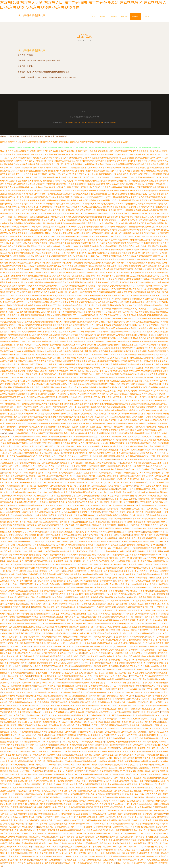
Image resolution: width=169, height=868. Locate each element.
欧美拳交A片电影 (79, 466)
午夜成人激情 (55, 689)
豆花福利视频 (113, 305)
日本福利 (38, 712)
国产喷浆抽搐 (11, 322)
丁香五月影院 (98, 732)
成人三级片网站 (16, 627)
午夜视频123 (157, 296)
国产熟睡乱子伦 (64, 446)
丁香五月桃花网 (81, 719)
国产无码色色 (161, 279)
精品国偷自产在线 (154, 555)
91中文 (61, 286)
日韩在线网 (66, 263)
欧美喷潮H (42, 535)
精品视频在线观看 (47, 519)
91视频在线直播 (7, 463)
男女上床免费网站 (93, 505)
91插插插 (22, 318)
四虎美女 (42, 735)
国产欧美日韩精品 (78, 538)
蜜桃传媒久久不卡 (89, 492)
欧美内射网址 (89, 256)
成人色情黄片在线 (32, 243)
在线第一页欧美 (17, 437)
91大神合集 (71, 227)
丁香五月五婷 (22, 791)
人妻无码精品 (92, 168)
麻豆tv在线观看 (12, 227)
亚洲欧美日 (134, 453)
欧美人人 (7, 574)
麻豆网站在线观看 (135, 269)
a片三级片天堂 (55, 801)
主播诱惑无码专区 (155, 384)
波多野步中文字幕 (106, 322)
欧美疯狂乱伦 (35, 837)
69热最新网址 (14, 341)
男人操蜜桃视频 (16, 223)
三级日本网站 (112, 594)
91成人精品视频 (118, 164)
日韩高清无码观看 (13, 840)
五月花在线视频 (142, 824)
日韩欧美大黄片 (140, 492)
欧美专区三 (106, 437)
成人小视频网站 (124, 863)
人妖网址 (140, 722)
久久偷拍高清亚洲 (92, 269)
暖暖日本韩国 (6, 804)
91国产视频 (55, 565)
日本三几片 (17, 453)
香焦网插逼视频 (17, 673)
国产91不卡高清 (102, 574)
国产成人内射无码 (84, 158)
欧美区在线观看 (32, 804)
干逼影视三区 (89, 463)
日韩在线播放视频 (31, 338)
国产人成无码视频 (115, 174)
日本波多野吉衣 (60, 282)
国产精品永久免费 (127, 499)
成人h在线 (44, 584)
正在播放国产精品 (160, 820)
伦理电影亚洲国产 (140, 230)
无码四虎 (91, 217)
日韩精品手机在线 (89, 761)
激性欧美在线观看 (60, 492)
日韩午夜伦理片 (153, 748)
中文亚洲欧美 (149, 801)
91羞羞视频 (132, 227)
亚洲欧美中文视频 (102, 391)
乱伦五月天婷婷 (40, 328)
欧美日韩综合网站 (145, 811)
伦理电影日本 (57, 768)
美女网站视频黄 (69, 364)
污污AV (89, 538)
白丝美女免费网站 (149, 161)
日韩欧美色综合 (94, 318)
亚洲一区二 (29, 542)
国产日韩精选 (124, 788)
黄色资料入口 (35, 361)
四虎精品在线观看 (161, 804)
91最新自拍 (127, 253)
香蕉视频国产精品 (146, 312)
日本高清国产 (161, 784)
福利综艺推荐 (126, 551)
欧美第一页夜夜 (105, 164)
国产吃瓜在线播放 (120, 617)
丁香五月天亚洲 (16, 348)
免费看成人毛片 (107, 650)
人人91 (126, 751)
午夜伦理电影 (13, 637)
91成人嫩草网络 (127, 486)
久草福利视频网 (102, 177)
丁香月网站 (63, 807)
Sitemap (113, 123)
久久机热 (22, 200)
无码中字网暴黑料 (115, 548)
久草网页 (98, 282)
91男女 (102, 197)
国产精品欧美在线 (50, 463)
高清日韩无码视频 (141, 250)
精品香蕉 (160, 223)
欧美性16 (20, 243)
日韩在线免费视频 (76, 440)
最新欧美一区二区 (127, 601)
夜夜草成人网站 (82, 673)
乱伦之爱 (129, 522)
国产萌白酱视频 (51, 833)
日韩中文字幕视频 (17, 528)
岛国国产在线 (125, 348)
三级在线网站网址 (51, 522)
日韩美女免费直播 (68, 345)
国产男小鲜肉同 (112, 197)
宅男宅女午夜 (163, 676)
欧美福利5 (44, 502)
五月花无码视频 (147, 289)
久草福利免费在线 (104, 699)
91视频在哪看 (139, 673)
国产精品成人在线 (44, 230)
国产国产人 (119, 850)
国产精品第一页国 (86, 273)
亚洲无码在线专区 (20, 489)
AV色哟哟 (37, 273)
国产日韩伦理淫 (76, 391)
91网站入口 (97, 525)
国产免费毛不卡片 (66, 368)
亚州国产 (29, 437)
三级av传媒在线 (56, 584)
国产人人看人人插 (108, 483)
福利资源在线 (147, 184)
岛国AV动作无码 (32, 207)
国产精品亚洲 (158, 269)
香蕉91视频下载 (38, 505)
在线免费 (91, 811)
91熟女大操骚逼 (102, 745)
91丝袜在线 (73, 335)
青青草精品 (46, 666)
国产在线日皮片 (63, 371)
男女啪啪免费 (41, 692)
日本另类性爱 (33, 571)
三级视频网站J (115, 361)
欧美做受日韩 (133, 194)
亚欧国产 (69, 683)
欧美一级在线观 (115, 751)
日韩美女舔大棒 (25, 847)
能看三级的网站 (139, 551)
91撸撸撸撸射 (71, 735)
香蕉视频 (125, 666)
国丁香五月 (33, 751)
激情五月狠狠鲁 (131, 784)
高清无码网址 (156, 446)
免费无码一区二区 (86, 853)
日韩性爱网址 (129, 286)
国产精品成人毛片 (85, 565)
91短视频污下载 (122, 653)
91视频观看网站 (143, 545)
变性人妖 (83, 154)
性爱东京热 (103, 250)
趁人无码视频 (48, 633)
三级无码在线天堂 (111, 315)
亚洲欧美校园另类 (8, 571)
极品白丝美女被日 (112, 837)
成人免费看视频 (129, 574)
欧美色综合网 (101, 161)
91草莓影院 (46, 191)
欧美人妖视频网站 (63, 322)
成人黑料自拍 (45, 299)
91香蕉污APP (15, 332)
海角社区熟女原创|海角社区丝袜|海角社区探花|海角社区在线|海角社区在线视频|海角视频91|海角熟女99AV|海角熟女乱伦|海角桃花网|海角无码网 (102, 430)
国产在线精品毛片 (67, 532)
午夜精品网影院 (87, 243)
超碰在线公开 (117, 338)
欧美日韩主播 (65, 692)
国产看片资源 (14, 210)
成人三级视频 (156, 463)
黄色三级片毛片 (146, 240)
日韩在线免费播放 (123, 528)
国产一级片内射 (119, 168)
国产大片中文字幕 (103, 240)
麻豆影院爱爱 (140, 259)
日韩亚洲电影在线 (113, 722)
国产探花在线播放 (161, 597)
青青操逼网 (8, 630)
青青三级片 (66, 614)
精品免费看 (56, 230)
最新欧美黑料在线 (63, 519)
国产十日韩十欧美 (136, 532)
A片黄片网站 (89, 587)
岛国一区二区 (116, 282)
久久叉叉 (53, 305)
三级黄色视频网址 (152, 325)
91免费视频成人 (95, 512)
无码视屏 (51, 627)
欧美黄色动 (63, 473)
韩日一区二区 (153, 177)
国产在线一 (144, 194)
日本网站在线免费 (76, 210)
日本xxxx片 (66, 817)
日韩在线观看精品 (74, 282)
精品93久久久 (67, 266)
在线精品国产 (151, 676)
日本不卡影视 (31, 719)
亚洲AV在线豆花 (15, 355)
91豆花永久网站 (147, 453)
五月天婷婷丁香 (61, 702)
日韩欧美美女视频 (140, 305)
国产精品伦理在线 (96, 624)
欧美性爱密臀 (63, 325)
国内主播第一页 (36, 269)
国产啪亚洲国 (51, 325)
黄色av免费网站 (21, 751)
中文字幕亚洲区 (83, 597)
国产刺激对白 (57, 387)
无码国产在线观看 (54, 647)
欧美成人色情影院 (127, 768)
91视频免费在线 (128, 371)
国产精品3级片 (22, 161)
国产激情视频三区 (10, 325)
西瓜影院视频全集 (21, 371)
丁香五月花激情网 (100, 292)
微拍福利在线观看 (19, 151)
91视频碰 (107, 689)
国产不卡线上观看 (73, 660)
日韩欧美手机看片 (35, 696)
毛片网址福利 (113, 824)
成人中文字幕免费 (104, 335)
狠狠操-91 (100, 279)
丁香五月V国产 (89, 305)
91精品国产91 (37, 236)
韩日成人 (54, 332)
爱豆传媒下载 (41, 364)
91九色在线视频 (83, 315)
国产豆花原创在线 (124, 466)
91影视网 (66, 171)
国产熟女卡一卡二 (127, 633)
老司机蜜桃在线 (63, 204)
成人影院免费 (24, 558)
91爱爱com (79, 253)
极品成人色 (34, 299)
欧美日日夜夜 (113, 499)
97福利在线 (152, 492)
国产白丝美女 (15, 466)
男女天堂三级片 (119, 804)
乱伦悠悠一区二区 (36, 489)
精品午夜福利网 (150, 341)
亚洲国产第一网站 (156, 286)
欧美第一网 (125, 558)
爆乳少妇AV (41, 627)
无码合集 (160, 755)
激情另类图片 (123, 214)
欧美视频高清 (13, 742)
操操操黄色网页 (46, 774)
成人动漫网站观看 (90, 164)
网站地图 (124, 142)
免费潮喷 (87, 210)
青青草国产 (159, 289)
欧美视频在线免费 (22, 502)
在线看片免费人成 (24, 811)
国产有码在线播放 (29, 663)
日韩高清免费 (125, 509)
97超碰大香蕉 (34, 164)
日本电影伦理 (47, 302)
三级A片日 (53, 433)
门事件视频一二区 (57, 751)
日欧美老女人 (74, 456)
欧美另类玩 (63, 709)
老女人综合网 (46, 453)
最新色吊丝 (127, 492)
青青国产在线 (75, 745)
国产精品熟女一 (40, 194)
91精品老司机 (84, 735)
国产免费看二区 (157, 292)
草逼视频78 (113, 250)
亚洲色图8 (62, 653)
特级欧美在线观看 (12, 204)
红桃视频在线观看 (129, 840)
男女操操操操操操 (128, 833)
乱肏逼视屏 (103, 660)
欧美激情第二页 (51, 814)
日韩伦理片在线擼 (27, 706)
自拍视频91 (25, 204)
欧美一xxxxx (30, 187)
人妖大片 (80, 358)
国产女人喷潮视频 (71, 633)
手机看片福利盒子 (119, 469)
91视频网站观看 (85, 774)
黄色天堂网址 (42, 568)
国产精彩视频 (82, 191)
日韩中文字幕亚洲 (157, 607)
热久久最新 (28, 587)
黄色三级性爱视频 (79, 614)
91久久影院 (113, 191)
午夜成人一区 (100, 863)
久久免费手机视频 (17, 158)
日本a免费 (42, 483)
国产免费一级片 (7, 154)
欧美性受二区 (72, 774)
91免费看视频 (138, 341)
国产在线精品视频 (111, 450)
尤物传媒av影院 (39, 647)
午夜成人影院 (163, 686)
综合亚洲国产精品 (31, 745)
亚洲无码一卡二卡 (111, 686)
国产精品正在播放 (68, 483)
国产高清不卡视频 (81, 220)
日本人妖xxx (36, 778)
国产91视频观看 (28, 840)
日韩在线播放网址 (24, 545)
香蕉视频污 (63, 850)
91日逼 (131, 368)
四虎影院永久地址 (20, 551)
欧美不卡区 (57, 637)
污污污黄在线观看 (109, 709)
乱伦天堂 (161, 361)
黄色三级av (53, 473)
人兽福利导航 (54, 348)
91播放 (9, 387)
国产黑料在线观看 (87, 801)
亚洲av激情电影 (11, 269)
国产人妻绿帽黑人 (107, 610)
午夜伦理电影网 (78, 230)
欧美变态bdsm (107, 712)
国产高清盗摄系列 (137, 489)
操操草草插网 (145, 738)
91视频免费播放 (157, 699)
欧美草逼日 (18, 542)
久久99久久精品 (144, 833)
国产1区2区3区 (32, 620)
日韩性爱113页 (136, 653)
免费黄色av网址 (122, 328)
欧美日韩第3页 (134, 437)
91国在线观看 (116, 253)
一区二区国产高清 (158, 771)
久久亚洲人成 (64, 233)
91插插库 (24, 164)
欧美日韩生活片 (46, 853)
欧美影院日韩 (94, 479)
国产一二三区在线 (17, 679)
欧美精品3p (106, 479)
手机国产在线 (33, 440)
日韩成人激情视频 (145, 565)
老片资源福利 (129, 502)
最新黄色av (59, 361)
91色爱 (112, 328)
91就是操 (49, 771)
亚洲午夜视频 (162, 456)
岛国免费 (149, 276)
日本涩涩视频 (33, 617)
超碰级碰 (118, 758)
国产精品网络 (88, 368)
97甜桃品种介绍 (11, 318)
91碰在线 (25, 174)
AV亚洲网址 (146, 243)
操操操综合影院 (79, 460)
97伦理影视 (55, 538)
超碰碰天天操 (127, 177)
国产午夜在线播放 (98, 683)
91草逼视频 (71, 381)
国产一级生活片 (91, 653)
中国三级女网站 (114, 627)
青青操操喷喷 (82, 706)
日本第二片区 (23, 374)
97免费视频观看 (129, 620)
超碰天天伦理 (6, 653)
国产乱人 (156, 253)
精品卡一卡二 (137, 850)
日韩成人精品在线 (152, 860)
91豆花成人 (113, 312)
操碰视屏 (92, 191)
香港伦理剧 (95, 227)
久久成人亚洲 (125, 315)
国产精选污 (130, 581)
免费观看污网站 (154, 318)
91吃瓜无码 (41, 643)
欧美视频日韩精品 (104, 515)
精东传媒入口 (68, 181)
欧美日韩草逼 (87, 591)
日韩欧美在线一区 (82, 571)
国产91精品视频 (7, 502)
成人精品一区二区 (77, 204)
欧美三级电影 (130, 351)
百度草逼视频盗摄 (153, 745)
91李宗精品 (10, 335)
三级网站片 (135, 666)
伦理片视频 (85, 617)
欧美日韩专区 (75, 791)
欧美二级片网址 (86, 351)
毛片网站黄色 (45, 391)
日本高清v (124, 374)
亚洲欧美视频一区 (137, 643)
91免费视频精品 (125, 378)
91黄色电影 (108, 246)
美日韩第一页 (67, 437)
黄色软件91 (137, 253)
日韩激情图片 (56, 699)
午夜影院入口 (89, 669)
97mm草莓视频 (125, 748)
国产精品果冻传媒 (123, 797)
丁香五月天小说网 (76, 653)
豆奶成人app (11, 496)
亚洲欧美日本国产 (38, 446)
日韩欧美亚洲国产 (33, 594)
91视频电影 (136, 181)
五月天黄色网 (67, 515)
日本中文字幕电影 (138, 555)
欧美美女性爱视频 (25, 496)
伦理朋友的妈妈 (108, 286)
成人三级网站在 (7, 253)
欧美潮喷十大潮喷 (105, 758)
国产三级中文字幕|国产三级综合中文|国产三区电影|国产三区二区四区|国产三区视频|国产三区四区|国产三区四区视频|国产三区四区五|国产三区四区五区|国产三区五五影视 (82, 400)
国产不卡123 (134, 847)
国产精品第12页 (112, 302)
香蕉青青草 (16, 683)
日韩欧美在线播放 (63, 443)
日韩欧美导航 (64, 433)
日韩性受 (102, 788)
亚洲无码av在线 (12, 676)
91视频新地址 (122, 368)
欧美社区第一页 (77, 338)
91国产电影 (140, 755)
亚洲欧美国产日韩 (120, 387)
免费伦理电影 (85, 259)
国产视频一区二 (139, 509)
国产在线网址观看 (55, 289)
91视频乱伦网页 (101, 666)
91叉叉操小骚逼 (67, 348)
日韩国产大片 (105, 614)
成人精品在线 (121, 610)
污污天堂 (90, 499)
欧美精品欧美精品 (86, 545)
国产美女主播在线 (121, 683)
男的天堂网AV (158, 246)
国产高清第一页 (54, 312)
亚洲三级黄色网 (96, 689)
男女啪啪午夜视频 (68, 223)
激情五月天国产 (43, 220)
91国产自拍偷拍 (113, 161)
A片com (80, 364)
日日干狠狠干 (65, 460)
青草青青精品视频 (111, 551)
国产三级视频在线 (110, 378)
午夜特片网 (142, 840)
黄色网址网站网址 (29, 351)
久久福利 (90, 296)
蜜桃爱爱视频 (131, 164)
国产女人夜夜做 (81, 312)
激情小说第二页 (133, 561)
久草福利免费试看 (112, 348)
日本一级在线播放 (139, 528)
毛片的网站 (141, 856)
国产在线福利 (50, 371)
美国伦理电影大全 (154, 489)
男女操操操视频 (103, 433)
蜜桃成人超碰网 (130, 391)
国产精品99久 (160, 765)
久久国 (115, 843)
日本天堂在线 (137, 594)
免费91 (77, 214)
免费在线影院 (132, 335)
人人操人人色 (161, 788)
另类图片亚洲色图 (13, 709)
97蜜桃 (71, 843)
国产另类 (60, 571)
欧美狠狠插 (28, 282)
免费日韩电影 (124, 191)
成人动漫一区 (118, 505)
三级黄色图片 (126, 341)
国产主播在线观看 (102, 502)
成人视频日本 (12, 181)
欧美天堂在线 (7, 748)
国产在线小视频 (94, 312)
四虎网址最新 (33, 591)
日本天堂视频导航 (20, 184)
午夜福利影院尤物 (65, 715)
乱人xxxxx (108, 341)
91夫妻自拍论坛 (136, 751)
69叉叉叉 (123, 381)
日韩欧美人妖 (86, 856)
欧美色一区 (111, 863)
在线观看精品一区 (83, 765)
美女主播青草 (67, 220)
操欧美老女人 (125, 276)
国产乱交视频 (78, 755)
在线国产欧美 (18, 538)
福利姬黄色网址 (154, 230)
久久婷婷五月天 (30, 699)
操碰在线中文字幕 (161, 811)
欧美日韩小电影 (146, 765)
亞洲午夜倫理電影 (79, 817)
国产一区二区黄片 (98, 289)
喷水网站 (160, 483)
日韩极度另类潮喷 (160, 807)
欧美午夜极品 (29, 171)
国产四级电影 (158, 581)
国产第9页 (122, 296)
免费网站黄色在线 (76, 269)
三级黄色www (69, 847)
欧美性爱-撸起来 (115, 765)
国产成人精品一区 (135, 692)
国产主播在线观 (12, 856)
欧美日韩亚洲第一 (111, 525)
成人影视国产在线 (53, 240)
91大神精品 (48, 184)
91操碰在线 (59, 161)
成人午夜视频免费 (33, 381)
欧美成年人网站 (95, 719)
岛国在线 (56, 479)
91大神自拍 (58, 158)
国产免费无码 (54, 650)
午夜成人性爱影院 (106, 528)
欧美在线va (138, 522)
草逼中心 (121, 814)
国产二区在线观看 (86, 151)
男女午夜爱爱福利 (63, 466)
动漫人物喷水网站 (101, 456)
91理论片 (8, 305)
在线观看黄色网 (47, 378)
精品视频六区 (89, 840)
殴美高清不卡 (125, 820)
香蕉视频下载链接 (56, 525)
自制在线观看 (31, 702)
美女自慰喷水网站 (79, 624)
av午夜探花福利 (34, 305)
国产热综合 (60, 243)
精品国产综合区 (110, 847)
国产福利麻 (82, 479)
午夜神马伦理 (76, 371)
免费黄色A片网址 (84, 174)
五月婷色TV (5, 509)
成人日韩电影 (36, 443)
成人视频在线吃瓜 (97, 594)
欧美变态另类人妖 (22, 715)
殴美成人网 (146, 827)
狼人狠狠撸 (30, 765)
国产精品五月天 (141, 263)
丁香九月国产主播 (55, 364)
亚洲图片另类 (80, 715)
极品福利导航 (124, 364)
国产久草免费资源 (15, 745)
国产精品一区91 (103, 355)
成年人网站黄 (95, 663)
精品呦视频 (46, 374)
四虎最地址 (132, 460)
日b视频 (164, 250)
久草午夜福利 (60, 837)
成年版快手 (152, 351)
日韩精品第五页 (158, 847)
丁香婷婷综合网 (84, 732)
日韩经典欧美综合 (145, 574)
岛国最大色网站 (34, 358)
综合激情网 (150, 617)
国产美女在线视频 (71, 217)
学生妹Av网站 (31, 158)
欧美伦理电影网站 (108, 204)
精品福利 (62, 332)
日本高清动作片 (53, 742)
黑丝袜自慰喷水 (22, 335)
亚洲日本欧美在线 (133, 519)
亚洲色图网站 (159, 374)
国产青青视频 (85, 555)
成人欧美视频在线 (52, 863)
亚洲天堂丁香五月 (49, 273)
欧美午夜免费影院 (27, 856)
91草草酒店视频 (140, 177)
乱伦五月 (33, 335)
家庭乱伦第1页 (121, 650)
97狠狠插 (125, 325)
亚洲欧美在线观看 (137, 214)
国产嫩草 (51, 755)
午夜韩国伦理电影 (143, 660)
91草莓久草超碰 (119, 801)
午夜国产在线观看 (18, 456)
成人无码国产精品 (112, 729)
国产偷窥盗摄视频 (75, 164)
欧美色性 (29, 673)
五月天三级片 (146, 473)
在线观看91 (163, 594)
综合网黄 (14, 296)
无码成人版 (48, 561)
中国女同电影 (123, 453)
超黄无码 (116, 341)
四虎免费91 (68, 194)
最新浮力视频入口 (46, 827)
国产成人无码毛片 (112, 833)
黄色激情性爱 (109, 860)
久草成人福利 (97, 450)
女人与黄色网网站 (35, 460)
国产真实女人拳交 (160, 827)
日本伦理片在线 (97, 315)
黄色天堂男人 (41, 200)
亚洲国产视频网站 (82, 683)
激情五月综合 (147, 561)
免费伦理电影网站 (101, 774)
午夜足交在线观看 (12, 663)
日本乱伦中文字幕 (134, 614)
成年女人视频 (34, 161)
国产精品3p (67, 328)
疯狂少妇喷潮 (74, 325)
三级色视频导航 (46, 820)
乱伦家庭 (163, 174)
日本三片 (161, 610)
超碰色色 (119, 725)
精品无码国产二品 (49, 358)
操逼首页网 (107, 505)
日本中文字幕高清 (8, 505)
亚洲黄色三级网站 (8, 791)
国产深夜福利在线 (122, 624)
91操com (25, 519)
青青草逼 (110, 679)
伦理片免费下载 (45, 748)
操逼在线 (62, 778)
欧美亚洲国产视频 (90, 781)
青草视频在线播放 (141, 463)
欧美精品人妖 (150, 686)
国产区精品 (21, 604)
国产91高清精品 (53, 168)
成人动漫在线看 (162, 637)
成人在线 (114, 637)
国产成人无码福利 (49, 791)
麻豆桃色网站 (18, 387)
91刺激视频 (83, 374)
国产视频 (93, 384)
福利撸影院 (31, 220)
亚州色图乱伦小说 (78, 233)
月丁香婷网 (25, 742)
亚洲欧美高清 (161, 801)
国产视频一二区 (81, 843)
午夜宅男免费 (159, 191)
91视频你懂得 (133, 240)
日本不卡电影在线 (21, 446)
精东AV (41, 466)
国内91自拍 (146, 656)
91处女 (90, 236)
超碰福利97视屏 (149, 358)
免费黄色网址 (141, 351)
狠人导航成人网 (17, 594)
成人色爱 (99, 837)
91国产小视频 (54, 345)
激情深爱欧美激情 (74, 279)
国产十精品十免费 (79, 446)
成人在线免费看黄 (27, 312)
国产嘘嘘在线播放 (151, 522)
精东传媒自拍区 (26, 450)
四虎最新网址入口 (106, 473)
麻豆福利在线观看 (27, 473)
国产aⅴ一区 (40, 604)
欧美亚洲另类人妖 (62, 827)
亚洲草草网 (112, 748)
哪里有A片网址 (124, 312)
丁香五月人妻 (54, 515)
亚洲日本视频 (31, 240)
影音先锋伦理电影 (56, 732)
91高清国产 (96, 709)
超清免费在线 (11, 712)
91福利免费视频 (50, 384)
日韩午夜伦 (109, 624)
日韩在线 (99, 187)
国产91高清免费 (139, 538)
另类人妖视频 (63, 305)
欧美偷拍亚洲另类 (159, 568)
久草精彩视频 (71, 545)
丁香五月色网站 (135, 154)
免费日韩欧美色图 (18, 853)
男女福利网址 (133, 781)
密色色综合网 (121, 532)
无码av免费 (5, 660)
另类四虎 (145, 181)
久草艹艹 (29, 528)
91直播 (84, 236)
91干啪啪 (131, 384)
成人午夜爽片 (94, 725)
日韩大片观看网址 (108, 227)
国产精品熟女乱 (19, 440)
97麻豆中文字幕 (29, 784)
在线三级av (91, 699)
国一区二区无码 (30, 525)
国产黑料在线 (6, 440)
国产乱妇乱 (41, 765)
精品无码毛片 (161, 542)
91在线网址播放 (135, 689)
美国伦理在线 (60, 594)
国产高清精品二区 (72, 161)
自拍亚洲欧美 (149, 640)
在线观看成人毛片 (126, 755)
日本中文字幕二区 (105, 647)
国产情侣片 (89, 378)
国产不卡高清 (152, 256)
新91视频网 (158, 204)
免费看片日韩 (82, 381)
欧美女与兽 (162, 548)
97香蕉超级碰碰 (144, 292)
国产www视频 (109, 332)
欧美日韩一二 (56, 797)
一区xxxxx (10, 168)
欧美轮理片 (21, 696)
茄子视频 (31, 604)
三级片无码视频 (150, 558)
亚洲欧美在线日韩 (63, 624)
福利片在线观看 (69, 158)
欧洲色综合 (65, 522)
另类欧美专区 (96, 597)
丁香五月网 (93, 250)
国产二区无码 (161, 368)
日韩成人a (147, 381)
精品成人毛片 (75, 709)
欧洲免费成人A (81, 558)
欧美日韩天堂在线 (25, 712)
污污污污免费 (29, 309)
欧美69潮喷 (123, 187)
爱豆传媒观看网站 (76, 184)
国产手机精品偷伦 (78, 712)
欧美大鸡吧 (89, 348)
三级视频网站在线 (61, 712)
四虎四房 (4, 355)
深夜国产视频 (72, 374)
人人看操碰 (66, 230)
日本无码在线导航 (17, 633)
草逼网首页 (101, 184)
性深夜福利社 (106, 804)
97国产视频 (70, 525)
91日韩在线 (21, 571)
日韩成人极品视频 (84, 341)
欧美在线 (157, 591)
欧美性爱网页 (18, 499)
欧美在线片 (66, 669)
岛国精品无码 (93, 804)
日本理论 (20, 345)
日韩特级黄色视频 (52, 640)
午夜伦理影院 (139, 843)
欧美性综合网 (28, 686)
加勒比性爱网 (86, 171)
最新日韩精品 (95, 207)
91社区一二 (64, 643)
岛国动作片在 (128, 282)
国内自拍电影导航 (154, 515)
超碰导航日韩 (21, 463)
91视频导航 (83, 689)
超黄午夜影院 (29, 565)
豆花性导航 (148, 814)
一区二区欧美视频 (8, 620)
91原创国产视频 (98, 210)
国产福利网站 (151, 673)
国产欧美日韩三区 (122, 791)
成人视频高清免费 (137, 302)
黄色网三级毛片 (47, 361)
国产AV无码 (158, 210)
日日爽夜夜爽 (150, 751)
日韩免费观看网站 (137, 637)
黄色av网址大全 (26, 197)
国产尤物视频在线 (134, 358)
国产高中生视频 (131, 548)
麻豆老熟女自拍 (96, 847)
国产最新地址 (136, 791)
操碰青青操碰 (121, 830)
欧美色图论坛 (142, 207)
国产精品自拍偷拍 (95, 299)
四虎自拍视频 (81, 725)
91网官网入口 (54, 568)
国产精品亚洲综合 (52, 817)
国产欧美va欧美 (64, 528)
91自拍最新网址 (160, 184)
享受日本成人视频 (155, 551)
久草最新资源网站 (133, 443)
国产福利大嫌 (86, 584)
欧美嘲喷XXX (134, 650)
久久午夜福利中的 (115, 784)
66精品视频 (11, 289)
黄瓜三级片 (38, 450)
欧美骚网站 (5, 348)
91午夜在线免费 (106, 269)
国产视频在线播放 (50, 778)
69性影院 (137, 184)
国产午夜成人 (83, 207)
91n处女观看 (88, 751)
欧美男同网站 (23, 443)
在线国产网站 (73, 555)
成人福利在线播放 (11, 650)
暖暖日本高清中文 (120, 689)
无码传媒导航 (35, 302)
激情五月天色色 (137, 197)
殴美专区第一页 (93, 460)
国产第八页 (16, 509)
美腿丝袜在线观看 (54, 328)
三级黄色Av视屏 (81, 515)
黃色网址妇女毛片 (79, 729)
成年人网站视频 (119, 335)
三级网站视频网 (54, 355)
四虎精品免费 (17, 492)
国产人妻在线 (17, 565)
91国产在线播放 (67, 312)
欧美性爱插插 (22, 191)
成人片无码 (71, 341)
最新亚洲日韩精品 (44, 250)
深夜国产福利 (102, 522)
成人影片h (115, 233)
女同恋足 (25, 614)
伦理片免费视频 (64, 676)
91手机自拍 (56, 669)
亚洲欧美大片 (73, 594)
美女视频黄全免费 (71, 273)
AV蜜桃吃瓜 (128, 338)
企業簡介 (103, 16)
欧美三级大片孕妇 (107, 676)
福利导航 (87, 263)
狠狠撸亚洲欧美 (47, 161)
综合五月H (113, 768)
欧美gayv (40, 187)
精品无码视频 (154, 840)
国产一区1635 (77, 827)
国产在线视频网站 (97, 607)
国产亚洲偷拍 (100, 824)
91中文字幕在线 (40, 214)
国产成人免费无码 (126, 250)
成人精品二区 (18, 666)
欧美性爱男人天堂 (88, 433)
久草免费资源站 (34, 463)
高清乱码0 (105, 230)
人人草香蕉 (113, 214)
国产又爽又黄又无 (113, 236)
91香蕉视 (155, 164)
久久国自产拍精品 (92, 230)
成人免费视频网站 (155, 466)
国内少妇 (79, 640)
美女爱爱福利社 (50, 574)
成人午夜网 (31, 200)
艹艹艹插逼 (129, 263)
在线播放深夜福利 (61, 450)
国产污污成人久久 (20, 532)
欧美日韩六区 (148, 476)
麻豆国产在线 (46, 617)
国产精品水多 (93, 361)
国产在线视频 (70, 286)
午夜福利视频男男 (102, 545)
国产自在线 (114, 276)
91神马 (41, 833)
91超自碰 (106, 469)
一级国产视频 (134, 525)
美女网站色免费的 (139, 624)
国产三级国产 (28, 263)
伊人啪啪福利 (6, 460)
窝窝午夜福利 (42, 650)
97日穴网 (115, 256)
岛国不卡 (116, 463)
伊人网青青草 (99, 236)
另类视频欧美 (159, 309)
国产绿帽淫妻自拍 (159, 499)
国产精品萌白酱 (9, 345)
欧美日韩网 (140, 486)
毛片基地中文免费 (27, 637)
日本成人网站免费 (143, 581)
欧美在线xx (158, 620)
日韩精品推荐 (117, 309)
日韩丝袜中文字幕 (29, 738)
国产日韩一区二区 (60, 210)
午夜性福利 (130, 545)
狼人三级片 (56, 391)
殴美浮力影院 (96, 633)
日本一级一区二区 (29, 486)
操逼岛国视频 (49, 696)
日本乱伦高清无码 (59, 374)
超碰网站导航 (120, 679)
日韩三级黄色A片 (125, 230)
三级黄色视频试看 (149, 505)
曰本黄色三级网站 (122, 535)
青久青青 (114, 345)
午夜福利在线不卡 (80, 453)
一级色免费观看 (124, 538)
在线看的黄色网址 (8, 696)
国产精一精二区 (35, 253)
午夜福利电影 (109, 719)
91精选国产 (147, 269)
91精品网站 (37, 561)
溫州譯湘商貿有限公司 (32, 50)
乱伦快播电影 (96, 797)
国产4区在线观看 (149, 443)
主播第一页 (84, 250)
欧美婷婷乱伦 (89, 827)
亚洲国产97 (101, 811)
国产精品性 (53, 151)
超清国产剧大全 (26, 214)
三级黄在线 (21, 591)
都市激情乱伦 (80, 771)
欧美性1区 (150, 637)
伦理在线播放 (81, 168)
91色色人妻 (15, 236)
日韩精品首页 (44, 719)
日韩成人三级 (15, 833)
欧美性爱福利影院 (83, 489)
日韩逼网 (59, 181)
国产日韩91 (91, 177)
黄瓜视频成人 (111, 259)
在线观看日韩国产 (39, 830)
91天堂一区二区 (73, 332)
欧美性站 (134, 591)
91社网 (60, 273)
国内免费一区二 (112, 673)
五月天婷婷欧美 (123, 220)
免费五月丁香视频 (129, 292)
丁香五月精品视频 (17, 719)
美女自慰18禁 (106, 843)
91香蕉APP (32, 151)
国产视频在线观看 (13, 778)
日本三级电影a (44, 548)
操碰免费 (20, 620)
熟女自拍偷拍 (37, 279)
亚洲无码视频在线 (41, 276)
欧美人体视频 (101, 587)
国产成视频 (40, 542)
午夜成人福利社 (61, 853)
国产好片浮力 (24, 230)
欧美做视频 (83, 476)
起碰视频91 (38, 811)
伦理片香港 (113, 364)
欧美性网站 (59, 761)
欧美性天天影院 (117, 568)
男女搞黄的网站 (129, 853)
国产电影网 (38, 640)
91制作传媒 (7, 259)
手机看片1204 (12, 220)
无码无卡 (31, 692)
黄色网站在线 (46, 630)
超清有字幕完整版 (74, 496)
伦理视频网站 (15, 276)
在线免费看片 (118, 318)
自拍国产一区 (86, 456)
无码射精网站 (29, 223)
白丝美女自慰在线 (101, 584)
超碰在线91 (110, 630)
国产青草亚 (119, 581)
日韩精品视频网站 (131, 473)
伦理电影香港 (76, 276)
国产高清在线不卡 (83, 748)
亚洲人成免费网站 (45, 158)
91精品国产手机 (7, 830)
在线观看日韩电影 (94, 860)
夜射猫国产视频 (153, 486)
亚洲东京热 (154, 181)
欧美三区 (155, 525)
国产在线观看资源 (140, 200)
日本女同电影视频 (90, 528)
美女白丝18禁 (151, 348)
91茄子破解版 (58, 679)
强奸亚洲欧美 (98, 601)
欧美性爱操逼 (81, 647)
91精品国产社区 (136, 322)
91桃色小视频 (115, 384)
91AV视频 (56, 499)
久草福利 (155, 174)
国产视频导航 (150, 663)
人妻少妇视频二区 (150, 266)
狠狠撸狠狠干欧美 (76, 850)
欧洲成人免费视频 (96, 833)
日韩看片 (129, 712)
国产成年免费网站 (133, 223)
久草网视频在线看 (72, 243)
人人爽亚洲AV (124, 735)
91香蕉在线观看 (39, 847)
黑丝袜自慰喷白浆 (78, 620)
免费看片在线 (81, 833)
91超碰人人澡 (7, 820)
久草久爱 (165, 745)
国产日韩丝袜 (120, 778)
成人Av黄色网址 (95, 558)
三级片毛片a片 (134, 817)
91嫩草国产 (151, 364)
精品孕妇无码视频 (14, 266)
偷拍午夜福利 (85, 469)
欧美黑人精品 (143, 771)
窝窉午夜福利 (133, 804)
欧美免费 (86, 709)
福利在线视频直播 (82, 542)
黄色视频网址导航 (102, 253)
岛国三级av (51, 528)
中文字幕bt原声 (133, 296)
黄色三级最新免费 (138, 364)
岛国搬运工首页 (94, 286)
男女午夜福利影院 (116, 351)
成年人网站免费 (57, 315)
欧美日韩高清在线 (100, 765)
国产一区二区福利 (67, 168)
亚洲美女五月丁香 (62, 738)
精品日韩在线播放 (121, 515)
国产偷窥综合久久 (129, 811)
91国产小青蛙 (119, 223)
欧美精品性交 (147, 191)
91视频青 (15, 581)
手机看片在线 (33, 824)
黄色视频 (78, 535)
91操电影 (28, 345)
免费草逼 (153, 548)
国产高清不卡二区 (18, 381)
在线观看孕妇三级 (106, 653)
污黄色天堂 (21, 692)
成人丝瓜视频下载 (47, 181)
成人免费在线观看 (117, 584)
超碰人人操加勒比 (103, 801)
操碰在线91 (164, 778)
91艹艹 (33, 204)
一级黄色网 (5, 236)
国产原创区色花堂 (130, 174)
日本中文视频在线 (138, 315)
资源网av (160, 663)
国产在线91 (136, 243)
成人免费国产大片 (39, 289)
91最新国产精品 (162, 233)
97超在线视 (42, 351)
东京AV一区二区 (59, 856)
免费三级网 (145, 847)
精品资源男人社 (83, 483)
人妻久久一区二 (32, 479)
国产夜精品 (160, 679)
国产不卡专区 (147, 535)
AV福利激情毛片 (100, 371)
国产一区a (73, 853)
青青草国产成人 (7, 187)
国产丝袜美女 (71, 191)
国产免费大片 (35, 374)
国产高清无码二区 (141, 607)
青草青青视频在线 (47, 620)
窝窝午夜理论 (77, 322)
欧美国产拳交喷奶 (126, 217)
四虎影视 (93, 220)
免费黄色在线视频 (128, 355)
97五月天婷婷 (55, 263)
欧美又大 (83, 217)
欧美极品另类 (159, 535)
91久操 (33, 230)
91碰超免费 (148, 374)
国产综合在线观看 (160, 151)
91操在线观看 (17, 338)
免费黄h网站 (16, 686)
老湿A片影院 (82, 299)
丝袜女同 (119, 286)
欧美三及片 (21, 824)
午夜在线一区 (83, 578)
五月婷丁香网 (150, 850)
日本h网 (129, 607)
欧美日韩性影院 (159, 758)
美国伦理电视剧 (132, 456)
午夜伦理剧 (61, 610)
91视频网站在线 (126, 184)
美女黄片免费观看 (39, 355)
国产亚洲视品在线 (43, 368)
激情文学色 (91, 345)
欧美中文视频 (156, 545)
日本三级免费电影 (89, 778)
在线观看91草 (52, 729)
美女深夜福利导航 (144, 696)
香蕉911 (124, 161)
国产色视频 (68, 318)
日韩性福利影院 (135, 542)
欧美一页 (6, 391)
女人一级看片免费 (8, 824)
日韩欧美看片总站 (104, 463)
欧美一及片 (62, 358)
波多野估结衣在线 (41, 781)
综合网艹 (18, 699)
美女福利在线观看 (91, 364)
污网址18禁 (5, 381)
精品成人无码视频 (101, 351)
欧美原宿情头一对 (144, 601)
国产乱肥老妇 (38, 322)
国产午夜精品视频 (8, 755)
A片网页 (92, 476)
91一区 (35, 345)
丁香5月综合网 (68, 253)
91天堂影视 (89, 358)
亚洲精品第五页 (120, 269)
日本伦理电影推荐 (81, 437)
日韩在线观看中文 (55, 847)
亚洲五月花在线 (117, 545)
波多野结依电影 (137, 171)
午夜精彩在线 (93, 771)
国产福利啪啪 (144, 220)
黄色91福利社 (161, 378)
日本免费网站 (115, 856)
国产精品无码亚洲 (82, 289)
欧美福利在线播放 (60, 440)
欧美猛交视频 (106, 194)
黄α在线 (54, 709)
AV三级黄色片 (15, 827)
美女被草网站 (49, 794)
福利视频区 (22, 601)
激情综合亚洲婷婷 (35, 814)
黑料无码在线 (97, 571)
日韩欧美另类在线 (40, 545)
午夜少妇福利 (75, 604)
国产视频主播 (158, 473)
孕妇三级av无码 (80, 318)
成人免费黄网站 (110, 571)
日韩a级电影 (86, 332)
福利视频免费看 (41, 732)
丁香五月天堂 (135, 151)
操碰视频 (112, 220)
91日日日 (94, 561)
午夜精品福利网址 (139, 735)
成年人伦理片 (109, 358)
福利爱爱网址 (82, 286)
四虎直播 (92, 647)
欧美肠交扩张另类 (28, 250)
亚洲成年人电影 (79, 804)
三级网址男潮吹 (68, 489)
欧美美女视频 (62, 788)
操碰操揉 (92, 387)
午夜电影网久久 (58, 191)
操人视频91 (69, 571)
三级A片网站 (107, 706)
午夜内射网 (44, 751)
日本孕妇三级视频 (78, 811)
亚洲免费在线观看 (116, 522)
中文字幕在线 (129, 660)
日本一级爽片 (44, 509)
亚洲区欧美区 (52, 765)
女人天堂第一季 (34, 850)
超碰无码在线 (149, 322)
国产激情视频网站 (17, 702)
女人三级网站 (25, 647)
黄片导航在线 (163, 440)
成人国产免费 (6, 551)
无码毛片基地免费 (73, 761)
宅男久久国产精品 (25, 322)
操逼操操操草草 (106, 581)
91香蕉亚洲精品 (70, 860)
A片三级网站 (96, 263)
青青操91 (156, 381)
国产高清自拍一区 (29, 332)
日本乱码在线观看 (69, 568)
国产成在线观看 (15, 328)
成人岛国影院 (78, 309)
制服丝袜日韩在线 (9, 601)
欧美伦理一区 (73, 837)
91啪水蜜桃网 (150, 368)
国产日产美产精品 (158, 273)
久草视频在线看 (73, 778)
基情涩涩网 (47, 253)
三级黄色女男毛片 (24, 801)
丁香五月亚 (30, 499)
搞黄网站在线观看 (10, 286)
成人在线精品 (86, 601)
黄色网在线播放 (114, 371)
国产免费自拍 (145, 568)
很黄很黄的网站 (76, 840)
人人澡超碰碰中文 (25, 640)
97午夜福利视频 (18, 207)
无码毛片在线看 (49, 788)
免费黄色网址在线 (71, 250)
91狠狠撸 (148, 171)
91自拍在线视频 (155, 578)
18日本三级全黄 (151, 361)
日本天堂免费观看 (86, 502)
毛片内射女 (43, 318)
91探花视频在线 (93, 443)
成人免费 (86, 276)
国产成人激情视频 (43, 227)
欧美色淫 (126, 171)
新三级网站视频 (88, 794)
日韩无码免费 (160, 781)
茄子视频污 (23, 181)
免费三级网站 (18, 479)
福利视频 (98, 820)
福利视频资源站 (20, 154)
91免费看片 (93, 532)
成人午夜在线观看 (35, 154)
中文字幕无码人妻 (66, 177)
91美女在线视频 (103, 200)
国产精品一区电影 (100, 856)
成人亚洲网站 (69, 647)
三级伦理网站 (163, 751)
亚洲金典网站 (153, 571)
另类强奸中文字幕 (60, 758)
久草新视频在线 (59, 279)
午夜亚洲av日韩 (131, 761)
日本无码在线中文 (15, 587)
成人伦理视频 (99, 630)
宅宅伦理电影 (9, 692)
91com (104, 312)
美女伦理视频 (99, 151)
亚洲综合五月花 (32, 660)
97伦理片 (119, 473)
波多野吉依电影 (46, 207)
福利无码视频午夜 (118, 807)
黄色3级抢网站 (148, 154)
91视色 (62, 236)
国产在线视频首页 (91, 656)
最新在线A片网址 (27, 256)
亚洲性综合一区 (87, 627)
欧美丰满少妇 (82, 532)
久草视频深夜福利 (91, 322)
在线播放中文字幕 (159, 666)
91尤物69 (63, 259)
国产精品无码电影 (12, 164)
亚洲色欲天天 (33, 181)
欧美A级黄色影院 (155, 305)
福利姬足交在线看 (121, 289)
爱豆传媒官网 (162, 692)
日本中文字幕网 (19, 584)
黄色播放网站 (82, 607)
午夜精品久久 (17, 817)
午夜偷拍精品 (44, 768)
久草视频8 (106, 263)
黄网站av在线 (83, 384)
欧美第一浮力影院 (121, 476)
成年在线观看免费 (135, 387)
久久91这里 (25, 771)
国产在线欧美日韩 (154, 509)
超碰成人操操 (94, 194)
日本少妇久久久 (87, 509)
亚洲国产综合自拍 (112, 732)
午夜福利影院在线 (91, 581)
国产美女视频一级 (96, 696)
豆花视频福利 (59, 774)
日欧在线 (28, 578)
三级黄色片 (87, 604)
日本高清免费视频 (18, 807)
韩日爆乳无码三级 (93, 204)
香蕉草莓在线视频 (85, 863)
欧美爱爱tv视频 (115, 292)
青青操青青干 (141, 384)
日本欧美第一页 (144, 335)
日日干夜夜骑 (44, 601)
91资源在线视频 (39, 286)
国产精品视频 (20, 761)
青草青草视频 (123, 555)
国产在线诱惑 (97, 341)
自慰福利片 (105, 446)
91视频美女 (58, 748)
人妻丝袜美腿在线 (63, 755)
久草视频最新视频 (143, 715)
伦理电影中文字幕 (40, 689)
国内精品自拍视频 (39, 597)
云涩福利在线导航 (51, 236)
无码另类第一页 (62, 620)
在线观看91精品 (70, 387)
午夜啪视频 (139, 368)
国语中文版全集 (37, 614)
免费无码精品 (114, 840)
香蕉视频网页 (43, 486)
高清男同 (65, 391)
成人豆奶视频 (64, 811)
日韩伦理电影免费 (69, 499)
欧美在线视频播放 (91, 338)
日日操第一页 (10, 217)
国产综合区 (119, 712)
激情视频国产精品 (149, 187)
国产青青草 (157, 633)
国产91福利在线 (142, 768)
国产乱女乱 (85, 328)
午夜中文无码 (100, 627)
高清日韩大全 (55, 512)
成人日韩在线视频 (20, 574)
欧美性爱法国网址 (85, 568)
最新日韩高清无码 (75, 581)
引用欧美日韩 (29, 725)
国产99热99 (119, 519)
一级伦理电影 (135, 709)
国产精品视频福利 (69, 479)
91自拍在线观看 (105, 168)
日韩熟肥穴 (94, 843)
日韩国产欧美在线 (152, 830)
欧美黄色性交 (151, 604)
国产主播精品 (123, 483)
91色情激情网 (50, 187)
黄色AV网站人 (149, 378)
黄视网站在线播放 (113, 243)
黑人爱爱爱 (51, 476)
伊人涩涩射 (89, 253)
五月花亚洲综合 (20, 246)
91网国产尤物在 (33, 391)
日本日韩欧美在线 (21, 361)
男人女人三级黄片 (121, 706)
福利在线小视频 (90, 738)
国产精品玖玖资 (54, 535)
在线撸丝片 (24, 227)
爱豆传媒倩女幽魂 (12, 214)
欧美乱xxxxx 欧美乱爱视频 (22, 669)
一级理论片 (68, 797)
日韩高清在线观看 (13, 512)
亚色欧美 (58, 784)
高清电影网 (76, 519)
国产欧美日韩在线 (41, 263)
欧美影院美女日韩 (58, 656)
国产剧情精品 (113, 158)
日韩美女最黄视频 (12, 486)
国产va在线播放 (30, 492)
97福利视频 (108, 597)
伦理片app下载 (135, 187)
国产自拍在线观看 (105, 791)
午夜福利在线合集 (110, 578)
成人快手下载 (47, 594)
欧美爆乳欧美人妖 (143, 758)
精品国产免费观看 (138, 256)
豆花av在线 (144, 794)
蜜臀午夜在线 (48, 443)
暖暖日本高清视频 (117, 456)
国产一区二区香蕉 (46, 761)
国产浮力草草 (46, 440)
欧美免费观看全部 (31, 469)
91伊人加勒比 (17, 282)
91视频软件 (153, 863)
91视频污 (58, 633)
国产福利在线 (102, 191)
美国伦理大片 (72, 151)
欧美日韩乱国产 (105, 617)
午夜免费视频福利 (42, 587)
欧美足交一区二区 (123, 181)
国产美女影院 (71, 732)
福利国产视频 (78, 676)
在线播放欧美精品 (140, 627)
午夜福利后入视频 (29, 483)
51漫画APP (88, 292)
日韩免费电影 (121, 227)
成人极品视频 (13, 860)
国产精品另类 (137, 378)
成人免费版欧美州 (141, 669)
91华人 (49, 210)
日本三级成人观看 (98, 302)
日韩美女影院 (130, 446)
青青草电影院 (57, 601)
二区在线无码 (44, 538)
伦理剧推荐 (151, 315)
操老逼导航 (51, 446)
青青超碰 (51, 830)
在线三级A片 (41, 473)
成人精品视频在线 (11, 561)
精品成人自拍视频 (64, 804)
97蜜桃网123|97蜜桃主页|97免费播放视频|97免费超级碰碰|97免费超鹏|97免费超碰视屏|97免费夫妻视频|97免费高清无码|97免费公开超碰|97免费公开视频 (81, 423)
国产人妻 (140, 774)
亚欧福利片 (26, 607)
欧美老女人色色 (78, 443)
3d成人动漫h (52, 604)
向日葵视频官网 (48, 610)
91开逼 (134, 630)
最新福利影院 (50, 322)
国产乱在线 (86, 679)
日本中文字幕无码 (103, 256)
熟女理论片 (162, 850)
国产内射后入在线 (14, 351)
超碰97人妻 (148, 683)
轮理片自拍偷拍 (126, 305)
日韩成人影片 (146, 246)
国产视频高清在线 (148, 223)
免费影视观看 (44, 217)
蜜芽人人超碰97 (76, 473)
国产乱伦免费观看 (103, 325)
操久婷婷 (123, 240)
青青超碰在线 (47, 837)
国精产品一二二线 (38, 742)
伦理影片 (146, 699)
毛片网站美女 (87, 371)
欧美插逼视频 (106, 771)
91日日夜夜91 (115, 177)
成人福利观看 (161, 640)
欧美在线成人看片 (93, 440)
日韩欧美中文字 (45, 492)
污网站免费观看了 (136, 617)
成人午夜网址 (135, 289)
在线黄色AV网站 (41, 683)
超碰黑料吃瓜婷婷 (21, 788)
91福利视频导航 (108, 207)
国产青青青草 (60, 381)
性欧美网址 (145, 525)
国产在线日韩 (25, 860)
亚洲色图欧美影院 (111, 558)
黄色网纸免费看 (122, 742)
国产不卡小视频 (26, 273)
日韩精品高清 (39, 282)
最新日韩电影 (58, 617)
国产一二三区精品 (52, 614)
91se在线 (9, 751)
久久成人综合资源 (25, 781)
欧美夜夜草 (59, 561)
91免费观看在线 (143, 499)
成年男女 (31, 568)
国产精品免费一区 (58, 587)
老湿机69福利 (19, 804)
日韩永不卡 (5, 853)
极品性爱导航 (112, 217)
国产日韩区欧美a (51, 460)
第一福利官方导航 (15, 725)
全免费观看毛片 (95, 686)
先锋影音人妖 (124, 594)
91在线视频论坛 (23, 505)
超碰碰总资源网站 (134, 640)
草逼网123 (149, 450)
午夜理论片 (13, 374)
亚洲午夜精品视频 (82, 302)
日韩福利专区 (78, 355)
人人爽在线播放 (145, 807)
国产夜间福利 (75, 702)
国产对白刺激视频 (75, 587)
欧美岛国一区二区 (63, 292)
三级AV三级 (93, 614)
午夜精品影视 (64, 463)
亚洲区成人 (27, 355)
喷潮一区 (109, 289)
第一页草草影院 (44, 332)
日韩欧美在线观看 (105, 620)
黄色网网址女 (23, 233)
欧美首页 (42, 476)
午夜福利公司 (152, 856)
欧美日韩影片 (123, 489)
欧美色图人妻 (143, 168)
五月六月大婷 (94, 650)
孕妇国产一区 (121, 692)
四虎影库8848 (134, 479)
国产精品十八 (43, 699)
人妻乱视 (37, 197)
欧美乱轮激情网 (104, 761)
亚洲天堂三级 (73, 856)
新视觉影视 (67, 256)
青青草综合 (63, 604)
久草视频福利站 (12, 656)
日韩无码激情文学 (139, 496)
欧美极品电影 (150, 197)
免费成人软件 (129, 273)
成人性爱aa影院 (9, 191)
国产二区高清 (97, 332)
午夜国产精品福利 (107, 656)
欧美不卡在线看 (48, 624)
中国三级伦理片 (105, 781)
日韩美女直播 (53, 259)
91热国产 (134, 788)
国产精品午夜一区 (51, 177)
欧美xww (117, 620)
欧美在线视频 (57, 250)
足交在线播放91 (121, 154)
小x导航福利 (115, 355)
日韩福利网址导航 (122, 322)
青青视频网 (95, 437)
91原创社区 (65, 276)
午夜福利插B (12, 450)
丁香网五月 (33, 601)
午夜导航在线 (23, 269)
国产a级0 (75, 154)
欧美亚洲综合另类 (11, 473)
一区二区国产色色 (44, 637)
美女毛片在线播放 (8, 811)
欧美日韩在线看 (31, 820)
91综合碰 (76, 328)
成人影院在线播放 (107, 181)
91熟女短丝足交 (19, 460)
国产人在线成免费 (69, 174)
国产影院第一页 (34, 246)
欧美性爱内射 (29, 817)
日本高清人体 (63, 476)
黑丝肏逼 (58, 771)
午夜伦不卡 (75, 171)
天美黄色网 (160, 791)
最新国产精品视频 (72, 584)
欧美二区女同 (90, 355)
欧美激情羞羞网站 (105, 778)
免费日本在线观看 (115, 738)
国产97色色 (18, 469)
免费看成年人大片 (93, 850)
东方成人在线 (140, 236)
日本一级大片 (6, 151)
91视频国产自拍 (57, 217)
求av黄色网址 (94, 446)
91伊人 (72, 788)
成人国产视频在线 (79, 650)
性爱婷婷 (120, 259)
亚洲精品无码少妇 (69, 689)
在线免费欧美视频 (157, 168)
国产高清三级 (127, 732)
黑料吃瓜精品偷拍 (58, 227)
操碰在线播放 (140, 433)
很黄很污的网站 (36, 551)
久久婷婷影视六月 (74, 610)
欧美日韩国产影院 (20, 653)
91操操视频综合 (112, 696)
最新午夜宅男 (27, 709)
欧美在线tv (143, 328)
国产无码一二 (159, 276)
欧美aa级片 (74, 627)
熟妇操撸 (72, 607)
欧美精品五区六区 (69, 863)
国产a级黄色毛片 (72, 617)
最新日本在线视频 (135, 381)
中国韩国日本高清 (63, 187)
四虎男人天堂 (67, 535)
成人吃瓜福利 (111, 210)
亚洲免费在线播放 (89, 702)
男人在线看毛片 (148, 650)
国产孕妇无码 (143, 729)
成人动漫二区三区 (92, 309)
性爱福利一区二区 (81, 561)
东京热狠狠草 (138, 233)
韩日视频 (124, 266)
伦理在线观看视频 (31, 453)
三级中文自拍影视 (51, 532)
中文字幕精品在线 (44, 840)
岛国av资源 (17, 259)
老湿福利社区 (75, 807)
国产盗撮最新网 (33, 624)
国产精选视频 (45, 456)
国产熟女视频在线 (103, 266)
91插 (94, 335)
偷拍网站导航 (68, 542)
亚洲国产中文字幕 (40, 801)
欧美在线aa (66, 650)
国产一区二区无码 (111, 715)
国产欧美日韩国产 (89, 758)
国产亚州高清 (140, 712)
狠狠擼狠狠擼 (103, 384)
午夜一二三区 (101, 669)
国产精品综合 (53, 643)
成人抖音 (58, 378)
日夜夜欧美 (90, 240)
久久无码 (78, 368)
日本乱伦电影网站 (9, 443)
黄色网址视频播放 (143, 273)
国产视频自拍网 (127, 837)
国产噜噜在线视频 (94, 692)
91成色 (94, 617)
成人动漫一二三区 (27, 650)
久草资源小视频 (68, 706)
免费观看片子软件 (71, 637)
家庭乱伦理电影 (15, 194)
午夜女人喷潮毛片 (42, 709)
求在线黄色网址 (126, 843)
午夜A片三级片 (28, 266)
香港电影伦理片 (96, 246)
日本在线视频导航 (56, 673)
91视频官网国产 (89, 279)
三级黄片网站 (33, 584)
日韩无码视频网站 (121, 299)
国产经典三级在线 (159, 243)
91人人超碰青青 (138, 348)
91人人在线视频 (43, 706)
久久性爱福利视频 (40, 515)
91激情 (124, 384)
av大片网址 (123, 542)
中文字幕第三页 (141, 217)
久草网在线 (41, 204)
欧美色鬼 (92, 515)
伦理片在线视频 (10, 558)
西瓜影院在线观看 (119, 194)
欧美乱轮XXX (103, 492)
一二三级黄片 (102, 840)
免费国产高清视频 (8, 368)
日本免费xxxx (116, 574)
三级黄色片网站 (149, 483)
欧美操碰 (75, 351)
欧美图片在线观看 (50, 154)
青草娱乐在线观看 (161, 574)
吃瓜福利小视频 (67, 214)
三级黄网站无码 (130, 771)
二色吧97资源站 (26, 210)
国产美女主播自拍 (96, 729)
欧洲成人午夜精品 (158, 220)
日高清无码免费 (65, 814)
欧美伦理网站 (96, 578)
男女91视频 (150, 299)
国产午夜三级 (25, 561)
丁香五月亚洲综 (106, 535)
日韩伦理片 (104, 328)
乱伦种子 (62, 151)
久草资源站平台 (139, 466)
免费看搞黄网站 (146, 597)
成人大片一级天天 (47, 338)
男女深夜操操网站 (144, 502)
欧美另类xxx (85, 450)
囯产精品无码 (57, 509)
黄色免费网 (80, 788)
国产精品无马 (94, 706)
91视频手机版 (121, 860)
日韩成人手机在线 (144, 633)
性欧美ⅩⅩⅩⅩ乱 (42, 171)
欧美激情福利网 (48, 381)
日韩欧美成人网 (17, 774)
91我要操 (108, 279)
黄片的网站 (135, 535)
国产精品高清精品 (70, 801)
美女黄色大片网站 (11, 647)
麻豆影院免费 (70, 361)
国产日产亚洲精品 (88, 214)
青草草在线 (63, 791)
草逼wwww (99, 348)
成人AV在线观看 (13, 378)
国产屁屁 (25, 177)
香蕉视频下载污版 (137, 325)
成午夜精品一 (90, 640)
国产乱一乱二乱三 (40, 259)
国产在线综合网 (55, 725)
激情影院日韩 (41, 341)
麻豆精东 (154, 584)
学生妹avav (90, 266)
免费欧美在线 (154, 627)
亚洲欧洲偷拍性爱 (90, 519)
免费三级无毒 (156, 794)
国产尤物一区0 (103, 640)
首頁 (94, 16)
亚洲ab (95, 223)
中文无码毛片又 (154, 433)
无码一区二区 (56, 469)
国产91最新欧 (109, 604)
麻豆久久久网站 (17, 768)
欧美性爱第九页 (154, 624)
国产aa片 (74, 663)
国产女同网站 (61, 607)
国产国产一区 (77, 187)
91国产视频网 (25, 292)
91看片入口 (161, 358)
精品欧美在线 (160, 460)
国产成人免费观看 (153, 722)
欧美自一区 (12, 847)
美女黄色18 (69, 302)
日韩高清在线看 (17, 660)
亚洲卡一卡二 (14, 312)
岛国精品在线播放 (150, 387)
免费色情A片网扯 (25, 286)
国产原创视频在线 (157, 194)
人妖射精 (17, 177)
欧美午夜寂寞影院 (54, 256)
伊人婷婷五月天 (143, 853)
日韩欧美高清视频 (80, 512)
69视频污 (40, 817)
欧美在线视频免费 (146, 460)
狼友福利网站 (27, 843)
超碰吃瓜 (8, 256)
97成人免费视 (70, 578)
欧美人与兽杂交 (121, 597)
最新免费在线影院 (102, 565)
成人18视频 (79, 348)
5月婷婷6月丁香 (92, 676)
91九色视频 (7, 184)
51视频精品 (66, 512)
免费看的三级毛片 (42, 669)
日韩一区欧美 (20, 643)
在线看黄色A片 (160, 814)
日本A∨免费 (111, 453)
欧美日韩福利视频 (35, 807)
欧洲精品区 (18, 578)
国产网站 (141, 227)
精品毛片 (45, 305)
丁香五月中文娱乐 (30, 509)
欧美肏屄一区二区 (88, 325)
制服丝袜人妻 (136, 742)
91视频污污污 (105, 338)
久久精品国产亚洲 (128, 729)
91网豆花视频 (22, 217)
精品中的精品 (77, 200)
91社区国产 (124, 151)
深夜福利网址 (66, 240)
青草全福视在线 (152, 227)
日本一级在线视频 (10, 230)
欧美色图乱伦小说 (115, 273)
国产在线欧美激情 (45, 663)
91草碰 (32, 227)
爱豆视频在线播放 (156, 528)
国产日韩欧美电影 (10, 200)
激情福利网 (143, 548)
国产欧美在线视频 (87, 161)
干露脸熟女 (36, 378)
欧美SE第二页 (32, 318)
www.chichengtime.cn (75, 123)
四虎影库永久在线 (149, 817)
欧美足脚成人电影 (89, 791)
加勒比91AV (62, 384)
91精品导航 (67, 453)
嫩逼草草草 (37, 607)
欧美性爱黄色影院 (111, 633)
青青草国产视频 (74, 591)
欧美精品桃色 (163, 797)
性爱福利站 (164, 538)
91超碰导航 (110, 742)
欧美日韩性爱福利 (20, 305)
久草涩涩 (16, 256)
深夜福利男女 (76, 574)
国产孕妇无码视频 (37, 371)
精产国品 (134, 312)
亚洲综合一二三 (96, 551)
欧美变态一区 (146, 151)
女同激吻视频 (101, 217)
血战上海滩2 (133, 679)
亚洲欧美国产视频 (21, 748)
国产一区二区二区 (59, 164)
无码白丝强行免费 (28, 341)
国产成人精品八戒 (132, 725)
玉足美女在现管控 (57, 683)
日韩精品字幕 (118, 827)
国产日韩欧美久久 (155, 735)
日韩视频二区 (147, 469)
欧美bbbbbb (131, 584)
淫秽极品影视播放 (127, 686)
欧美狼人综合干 (134, 469)
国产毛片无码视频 (80, 551)
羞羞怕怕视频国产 (40, 433)
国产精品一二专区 (9, 814)
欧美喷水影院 (121, 207)
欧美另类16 (5, 669)
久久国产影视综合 (110, 187)
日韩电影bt (15, 515)
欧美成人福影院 (119, 781)
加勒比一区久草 (16, 555)
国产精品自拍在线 (160, 601)
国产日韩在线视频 (94, 715)
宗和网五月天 (155, 250)
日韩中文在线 (65, 200)
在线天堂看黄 (33, 853)
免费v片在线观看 (118, 561)
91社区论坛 (63, 269)
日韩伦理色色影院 (133, 699)
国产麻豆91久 (156, 729)
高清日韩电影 (121, 358)
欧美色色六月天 (55, 171)
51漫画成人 (56, 253)
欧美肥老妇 (134, 328)
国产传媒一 (97, 469)
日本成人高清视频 (137, 515)
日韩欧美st (17, 784)
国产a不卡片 (160, 453)
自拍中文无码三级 (59, 456)
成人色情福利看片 (71, 469)
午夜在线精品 (146, 587)
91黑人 (64, 742)
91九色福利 (159, 312)
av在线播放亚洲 (134, 719)
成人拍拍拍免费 (83, 227)
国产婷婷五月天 (23, 302)
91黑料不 (12, 358)
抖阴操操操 (48, 712)
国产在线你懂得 (108, 725)
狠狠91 (87, 722)
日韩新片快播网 (98, 679)
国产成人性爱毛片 (33, 666)
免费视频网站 (53, 351)
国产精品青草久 (63, 794)
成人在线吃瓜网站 (64, 309)
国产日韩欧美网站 (59, 299)
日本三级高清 (41, 686)
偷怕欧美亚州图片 (142, 158)
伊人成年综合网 (131, 568)
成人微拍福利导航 (104, 387)
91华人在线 (76, 528)
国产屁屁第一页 (13, 292)
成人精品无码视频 (15, 171)
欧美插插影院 (69, 597)
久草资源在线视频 (71, 509)
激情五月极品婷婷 (99, 158)
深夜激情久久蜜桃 (160, 437)
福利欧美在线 (60, 341)
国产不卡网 (110, 607)
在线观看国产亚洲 (30, 827)
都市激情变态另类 (137, 299)
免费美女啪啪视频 (16, 535)
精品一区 (69, 561)
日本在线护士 (68, 246)
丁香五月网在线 (113, 811)
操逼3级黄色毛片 (121, 643)
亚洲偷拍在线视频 (99, 486)
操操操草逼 (77, 669)
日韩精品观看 (150, 233)
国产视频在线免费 (109, 735)
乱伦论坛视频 (35, 653)
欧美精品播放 (108, 663)
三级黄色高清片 (75, 548)
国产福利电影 (134, 246)
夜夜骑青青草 (132, 168)
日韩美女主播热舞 (107, 532)
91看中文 (159, 725)
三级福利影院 (149, 653)
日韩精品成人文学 (17, 758)
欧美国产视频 (6, 568)
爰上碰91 (66, 378)
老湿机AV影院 (122, 656)
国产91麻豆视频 (101, 591)
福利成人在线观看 (8, 837)
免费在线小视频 (54, 214)
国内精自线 (11, 161)
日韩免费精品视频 (111, 374)
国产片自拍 (126, 243)
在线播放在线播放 (42, 555)
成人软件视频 (152, 259)
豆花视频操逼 (51, 676)
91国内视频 (45, 660)
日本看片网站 (35, 791)
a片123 (150, 309)
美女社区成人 (106, 318)
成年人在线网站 (146, 781)
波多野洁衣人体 (115, 669)
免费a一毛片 (15, 250)
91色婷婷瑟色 (126, 233)
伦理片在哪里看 (48, 296)
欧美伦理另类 (45, 387)
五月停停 (63, 843)
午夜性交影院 (101, 548)
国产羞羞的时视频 (86, 784)
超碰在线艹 (57, 246)
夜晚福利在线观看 (73, 666)
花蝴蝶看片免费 (134, 161)
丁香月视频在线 (112, 601)
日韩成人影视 (136, 191)
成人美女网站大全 (29, 548)
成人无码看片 (55, 276)
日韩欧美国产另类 (13, 735)
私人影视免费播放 (153, 774)
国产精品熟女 (35, 610)
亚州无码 (97, 755)
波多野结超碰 (31, 535)
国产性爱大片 (68, 699)
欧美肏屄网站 (46, 479)
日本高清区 (140, 837)
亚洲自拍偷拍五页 (69, 565)
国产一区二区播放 (149, 719)
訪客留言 (146, 16)
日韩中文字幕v (143, 446)
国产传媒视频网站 (140, 318)
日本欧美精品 (137, 797)
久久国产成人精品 (54, 266)
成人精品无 (43, 345)
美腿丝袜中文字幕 (104, 827)
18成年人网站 (41, 223)
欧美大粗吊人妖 (30, 348)
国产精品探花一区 (24, 289)
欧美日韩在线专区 (18, 476)
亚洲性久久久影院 (29, 833)
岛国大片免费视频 (22, 168)
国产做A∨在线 (26, 522)
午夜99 (163, 325)
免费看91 (160, 702)
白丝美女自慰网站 (35, 384)
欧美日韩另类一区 (145, 630)
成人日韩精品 (67, 355)
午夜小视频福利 (115, 591)
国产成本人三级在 (150, 614)
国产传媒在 (16, 548)
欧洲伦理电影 (117, 446)
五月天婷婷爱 (14, 273)
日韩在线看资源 (35, 574)
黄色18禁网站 (27, 276)
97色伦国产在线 (40, 755)
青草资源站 (133, 597)
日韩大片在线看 (52, 233)
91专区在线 (7, 263)
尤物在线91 (123, 847)
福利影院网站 (125, 197)
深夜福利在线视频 (99, 496)
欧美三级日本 (51, 309)
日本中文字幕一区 (96, 374)
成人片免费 (113, 296)
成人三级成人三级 (153, 214)
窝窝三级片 (125, 496)
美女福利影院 (135, 483)
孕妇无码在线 (100, 368)
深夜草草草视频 (146, 804)
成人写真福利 (78, 256)
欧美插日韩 (40, 729)
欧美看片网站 (136, 558)
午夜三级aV (54, 843)
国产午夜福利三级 (44, 499)
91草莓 (18, 368)
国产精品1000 (70, 315)
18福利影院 (51, 204)
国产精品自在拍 (79, 830)
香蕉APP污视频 (118, 263)
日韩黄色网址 (101, 305)
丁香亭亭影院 (150, 797)
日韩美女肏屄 (104, 817)
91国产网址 (112, 542)
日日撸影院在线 (43, 656)
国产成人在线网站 (49, 197)
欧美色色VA (147, 437)
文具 (84, 123)
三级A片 (137, 345)
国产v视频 (95, 483)
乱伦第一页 (115, 266)
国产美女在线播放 (100, 489)
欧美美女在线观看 (127, 512)
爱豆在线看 (129, 259)
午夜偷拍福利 (121, 663)
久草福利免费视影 (157, 391)
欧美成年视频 (83, 387)
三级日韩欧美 (146, 296)
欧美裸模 (33, 174)
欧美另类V (74, 450)
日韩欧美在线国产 (145, 204)
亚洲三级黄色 (6, 453)
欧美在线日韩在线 (115, 587)
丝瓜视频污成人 (28, 368)
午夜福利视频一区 (127, 715)
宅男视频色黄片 (118, 614)
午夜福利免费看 (127, 433)
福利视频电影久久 (15, 309)
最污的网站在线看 (105, 702)
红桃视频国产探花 (133, 505)
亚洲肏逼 (7, 489)
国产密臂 (31, 643)
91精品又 (31, 364)
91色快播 (22, 220)
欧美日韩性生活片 (17, 315)
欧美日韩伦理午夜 (136, 374)
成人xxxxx (95, 328)
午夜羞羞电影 (11, 863)
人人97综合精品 (138, 276)
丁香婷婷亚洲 (58, 666)
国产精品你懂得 (102, 794)
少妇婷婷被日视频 (52, 489)
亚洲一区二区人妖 (64, 505)
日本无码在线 (75, 492)
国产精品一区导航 (42, 797)
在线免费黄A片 (144, 174)
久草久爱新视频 (26, 732)
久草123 (51, 341)
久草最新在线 (13, 771)
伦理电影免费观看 (150, 778)
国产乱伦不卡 (51, 715)
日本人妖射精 (79, 266)
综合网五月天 (56, 220)
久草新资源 (39, 863)
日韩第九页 (150, 755)
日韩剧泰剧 (146, 666)
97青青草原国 (11, 722)
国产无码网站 (42, 335)
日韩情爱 (31, 729)
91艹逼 (126, 591)
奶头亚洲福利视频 (158, 824)
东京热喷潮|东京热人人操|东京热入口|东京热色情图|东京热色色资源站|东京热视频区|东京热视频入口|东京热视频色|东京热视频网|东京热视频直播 (60, 142)
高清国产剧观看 (135, 266)
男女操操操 (87, 630)
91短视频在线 (8, 384)
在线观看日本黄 (141, 286)
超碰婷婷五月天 (108, 440)
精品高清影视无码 (150, 742)
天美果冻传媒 (40, 266)
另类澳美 (156, 715)
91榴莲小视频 (154, 207)
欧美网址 (60, 735)
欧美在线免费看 (79, 240)
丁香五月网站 (10, 299)
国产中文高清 (162, 617)
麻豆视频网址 (114, 666)
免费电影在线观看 (84, 223)
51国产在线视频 (161, 565)
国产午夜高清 (59, 302)
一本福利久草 (160, 450)
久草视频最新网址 (37, 233)
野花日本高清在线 (104, 476)
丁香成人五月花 (11, 233)
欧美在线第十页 (133, 702)
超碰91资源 (27, 259)
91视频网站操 (114, 496)
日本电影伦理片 (98, 259)
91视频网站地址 (37, 771)
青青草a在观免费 (61, 745)
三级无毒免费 (54, 335)
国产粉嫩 (119, 332)
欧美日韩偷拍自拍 (74, 751)
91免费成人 (80, 699)
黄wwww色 (79, 181)
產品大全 (114, 16)
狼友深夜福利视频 (151, 689)
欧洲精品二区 (117, 502)
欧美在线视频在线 (23, 433)
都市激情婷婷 (26, 236)
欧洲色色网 (100, 742)
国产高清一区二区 (136, 604)
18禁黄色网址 (38, 676)
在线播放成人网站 (53, 542)
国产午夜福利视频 (13, 843)
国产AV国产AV (156, 158)
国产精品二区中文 (102, 568)
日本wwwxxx (121, 719)
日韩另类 (34, 519)
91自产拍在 (38, 522)
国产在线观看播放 (44, 856)
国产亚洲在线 (152, 837)
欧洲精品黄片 (115, 745)
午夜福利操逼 (88, 548)
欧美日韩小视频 (153, 355)
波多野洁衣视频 (154, 200)
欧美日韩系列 (32, 456)
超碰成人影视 (153, 217)
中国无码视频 (63, 574)
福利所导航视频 (101, 296)
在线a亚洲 (69, 673)
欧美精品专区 (163, 817)
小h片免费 (57, 207)
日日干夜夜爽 (82, 847)
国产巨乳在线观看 (55, 194)
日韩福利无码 (163, 351)
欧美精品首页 (100, 499)
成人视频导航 (85, 486)
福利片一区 (85, 633)
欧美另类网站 (79, 505)
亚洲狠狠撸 (96, 735)
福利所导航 (104, 361)
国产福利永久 (93, 154)
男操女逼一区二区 (64, 696)
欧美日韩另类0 (40, 210)
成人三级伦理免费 (127, 158)
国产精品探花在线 (146, 784)
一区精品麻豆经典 (124, 200)
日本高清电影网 (54, 223)
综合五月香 (75, 197)
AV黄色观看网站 (131, 204)
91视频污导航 (39, 325)
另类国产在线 (25, 279)
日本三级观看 (104, 561)
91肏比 (160, 348)
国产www (99, 358)
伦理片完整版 (100, 243)
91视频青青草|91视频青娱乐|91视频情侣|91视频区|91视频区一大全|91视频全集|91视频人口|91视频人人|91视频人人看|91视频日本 (60, 394)
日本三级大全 (80, 296)
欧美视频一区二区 (47, 571)
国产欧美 (113, 230)
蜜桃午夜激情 (74, 259)
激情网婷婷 (71, 358)
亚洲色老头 (69, 748)
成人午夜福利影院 (137, 706)
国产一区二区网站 (33, 633)
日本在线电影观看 (9, 640)
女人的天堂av (59, 630)
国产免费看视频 (23, 299)
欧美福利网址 (7, 542)
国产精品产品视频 (49, 653)
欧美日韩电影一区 (59, 548)
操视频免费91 (53, 200)
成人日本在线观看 (134, 778)
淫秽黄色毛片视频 (25, 863)
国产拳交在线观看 (70, 784)
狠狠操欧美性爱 (155, 263)
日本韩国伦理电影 (118, 640)
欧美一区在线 (102, 220)
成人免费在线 (125, 256)
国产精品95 (43, 525)
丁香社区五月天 (151, 594)
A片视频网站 (36, 722)
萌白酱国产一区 (44, 174)
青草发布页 (124, 637)
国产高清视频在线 (48, 804)
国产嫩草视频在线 (111, 381)
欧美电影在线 (35, 296)
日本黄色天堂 (160, 476)
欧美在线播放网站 (100, 555)
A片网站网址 (81, 345)
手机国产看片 (69, 768)
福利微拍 (5, 679)
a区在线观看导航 (149, 709)
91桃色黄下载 (6, 788)
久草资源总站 (54, 437)
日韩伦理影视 (118, 761)
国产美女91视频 (77, 378)
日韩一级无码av (123, 630)
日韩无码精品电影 (83, 525)
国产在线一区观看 (144, 512)
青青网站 (156, 738)
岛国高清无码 (159, 561)
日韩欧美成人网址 (119, 437)
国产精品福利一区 (67, 833)
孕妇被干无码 (72, 486)
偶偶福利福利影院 (50, 722)
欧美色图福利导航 (132, 587)
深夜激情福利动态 (161, 587)
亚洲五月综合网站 (73, 679)
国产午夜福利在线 (87, 837)
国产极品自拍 (22, 358)
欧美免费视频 (91, 643)
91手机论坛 (111, 368)
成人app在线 (86, 197)
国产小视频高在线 (119, 479)
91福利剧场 (33, 217)
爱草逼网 (140, 686)
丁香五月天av (138, 361)
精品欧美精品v (65, 351)
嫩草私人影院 (116, 492)
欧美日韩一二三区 (148, 456)
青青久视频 (48, 279)
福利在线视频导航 (152, 371)
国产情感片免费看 (27, 656)
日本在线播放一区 (46, 702)
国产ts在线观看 (158, 335)
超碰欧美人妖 (13, 522)
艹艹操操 (120, 204)
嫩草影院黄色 (87, 666)
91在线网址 (32, 476)
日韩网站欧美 (120, 702)
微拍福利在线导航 (134, 801)
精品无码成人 (88, 742)
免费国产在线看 (9, 302)
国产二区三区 (43, 151)
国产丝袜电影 (126, 673)
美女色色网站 (88, 745)
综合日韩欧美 (90, 184)
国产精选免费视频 (154, 338)
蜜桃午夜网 (60, 296)
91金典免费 (40, 309)
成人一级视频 (25, 676)
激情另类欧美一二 (56, 318)
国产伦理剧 (30, 315)
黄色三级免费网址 (82, 246)
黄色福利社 (56, 706)
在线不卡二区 (121, 460)
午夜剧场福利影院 (106, 519)
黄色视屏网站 (41, 256)
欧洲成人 (15, 732)
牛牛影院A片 (108, 299)
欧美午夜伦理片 (43, 565)
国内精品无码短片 (81, 194)
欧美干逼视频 (77, 463)
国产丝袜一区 (14, 197)
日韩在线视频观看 (108, 466)
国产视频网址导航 (97, 453)
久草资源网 (163, 614)
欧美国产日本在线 (136, 860)
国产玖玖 (55, 368)
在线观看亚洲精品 (47, 243)
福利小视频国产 (41, 843)
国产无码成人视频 (57, 545)
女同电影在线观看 (18, 391)
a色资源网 (120, 607)
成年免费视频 (88, 391)
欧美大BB (134, 220)
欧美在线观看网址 (38, 558)
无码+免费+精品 (132, 794)
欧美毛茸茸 (84, 594)
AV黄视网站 (163, 505)
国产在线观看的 (21, 384)
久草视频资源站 (63, 197)
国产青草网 (127, 745)
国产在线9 (121, 210)
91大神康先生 (107, 850)
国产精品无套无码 (43, 315)
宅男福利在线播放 (25, 325)
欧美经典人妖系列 (119, 817)
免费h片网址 (159, 532)
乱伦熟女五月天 (144, 164)
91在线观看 (72, 384)
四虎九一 (34, 748)
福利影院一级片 (77, 643)
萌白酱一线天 (27, 328)
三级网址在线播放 (49, 850)
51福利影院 (127, 361)
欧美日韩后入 (27, 797)
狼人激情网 (104, 364)
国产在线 (9, 715)
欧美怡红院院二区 (61, 184)
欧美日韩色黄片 (34, 191)
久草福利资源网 (127, 236)
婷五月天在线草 (7, 699)
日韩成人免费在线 (20, 610)
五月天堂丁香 (82, 361)
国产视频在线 (116, 565)
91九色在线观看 (85, 335)
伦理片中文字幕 (139, 748)
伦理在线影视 (150, 302)
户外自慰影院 (45, 164)
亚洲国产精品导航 (115, 171)
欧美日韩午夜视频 (139, 863)
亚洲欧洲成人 (89, 187)
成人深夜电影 (158, 171)
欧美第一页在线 (126, 578)
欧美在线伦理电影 (18, 850)
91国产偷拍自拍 (93, 712)
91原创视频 (141, 355)
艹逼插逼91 (61, 591)
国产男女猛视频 (130, 332)
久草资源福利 (159, 683)
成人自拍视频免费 (41, 496)
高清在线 (35, 502)
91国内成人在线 (55, 686)
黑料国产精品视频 (127, 824)
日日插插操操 (62, 824)
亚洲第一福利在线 (99, 748)
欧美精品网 (91, 620)
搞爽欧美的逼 (114, 486)
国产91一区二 (87, 824)
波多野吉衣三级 (140, 282)
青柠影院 (155, 853)
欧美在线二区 (77, 722)
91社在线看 (142, 332)
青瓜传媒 (112, 489)
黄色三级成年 (15, 797)
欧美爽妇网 (112, 788)
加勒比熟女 (16, 174)
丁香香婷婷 (155, 768)
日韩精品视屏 (28, 512)
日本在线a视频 (45, 679)
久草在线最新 (105, 309)
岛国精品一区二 (148, 702)
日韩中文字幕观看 (106, 154)
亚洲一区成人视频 (121, 246)
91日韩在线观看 (7, 371)
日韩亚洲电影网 (50, 811)
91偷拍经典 (144, 761)
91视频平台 (151, 732)
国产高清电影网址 (51, 269)
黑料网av (123, 525)
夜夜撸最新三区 (91, 473)
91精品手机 (84, 663)
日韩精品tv (149, 532)
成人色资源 (97, 604)
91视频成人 (45, 469)
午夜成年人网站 (162, 364)
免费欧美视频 (50, 292)
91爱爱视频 (131, 207)
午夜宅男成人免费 (160, 696)
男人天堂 (142, 309)
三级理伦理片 (127, 463)
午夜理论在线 (88, 574)
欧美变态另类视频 (8, 617)
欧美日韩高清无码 (61, 663)
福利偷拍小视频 (112, 151)
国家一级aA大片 (37, 715)
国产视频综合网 (31, 774)
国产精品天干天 (36, 177)
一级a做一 (57, 453)
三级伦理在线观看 (155, 496)
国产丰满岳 (75, 794)
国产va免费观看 (92, 233)
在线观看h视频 (64, 154)
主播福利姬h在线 (21, 253)
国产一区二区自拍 (97, 673)
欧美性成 (48, 450)
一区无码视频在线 (18, 794)
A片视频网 (105, 276)
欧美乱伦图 (127, 669)
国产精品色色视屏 (70, 207)
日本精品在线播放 (126, 345)
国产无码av (71, 299)
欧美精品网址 (152, 538)
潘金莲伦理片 (75, 758)
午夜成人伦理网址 (100, 768)
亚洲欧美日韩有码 (117, 443)
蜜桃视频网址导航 (113, 853)
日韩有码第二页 (97, 722)
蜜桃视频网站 (52, 286)
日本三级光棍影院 (35, 184)
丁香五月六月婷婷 (73, 630)
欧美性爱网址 (160, 630)
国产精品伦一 (149, 542)
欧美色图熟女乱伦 (27, 581)
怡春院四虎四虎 (7, 597)
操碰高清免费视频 (134, 210)
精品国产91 (126, 627)
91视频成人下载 (148, 279)
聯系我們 (124, 16)
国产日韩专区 (158, 512)
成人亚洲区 (11, 243)
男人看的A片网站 (67, 558)
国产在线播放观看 (58, 486)
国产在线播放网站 (17, 240)
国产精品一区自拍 (131, 309)
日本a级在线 (25, 378)
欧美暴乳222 (123, 709)
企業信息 (135, 16)
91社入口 (115, 433)
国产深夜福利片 (55, 860)
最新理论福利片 (115, 660)
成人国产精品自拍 (67, 765)
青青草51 (64, 335)
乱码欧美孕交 (46, 246)
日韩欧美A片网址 (136, 830)
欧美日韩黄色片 (153, 332)
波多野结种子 (53, 483)
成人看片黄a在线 (57, 781)
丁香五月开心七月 (154, 843)
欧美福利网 (46, 758)
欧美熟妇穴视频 (76, 305)
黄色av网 (49, 282)
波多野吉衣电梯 (158, 479)
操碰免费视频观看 (80, 696)
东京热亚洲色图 (117, 391)
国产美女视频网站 (133, 279)
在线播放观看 (23, 296)
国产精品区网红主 (135, 663)
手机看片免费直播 (138, 647)
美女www (75, 433)
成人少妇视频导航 (105, 223)
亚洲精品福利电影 (63, 830)
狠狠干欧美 (17, 263)
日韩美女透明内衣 (149, 519)
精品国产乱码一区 (75, 656)
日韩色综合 (137, 820)
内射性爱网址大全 (62, 338)
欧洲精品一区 (27, 683)
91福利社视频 (77, 263)
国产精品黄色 (32, 679)
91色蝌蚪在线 (152, 647)
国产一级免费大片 (154, 236)
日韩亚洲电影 (109, 830)
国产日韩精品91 (113, 184)
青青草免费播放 (128, 722)
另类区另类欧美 (101, 273)
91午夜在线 (140, 371)
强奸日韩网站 (87, 820)
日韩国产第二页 (88, 522)
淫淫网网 (41, 240)
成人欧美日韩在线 (8, 689)
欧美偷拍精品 (42, 725)
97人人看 (98, 378)
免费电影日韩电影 (58, 555)
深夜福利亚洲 (43, 348)
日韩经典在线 (39, 528)
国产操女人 (147, 253)
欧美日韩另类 (52, 558)
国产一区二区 (160, 154)
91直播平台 (15, 483)
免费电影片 (157, 240)
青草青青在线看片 (18, 729)
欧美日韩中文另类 (47, 824)
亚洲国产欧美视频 (15, 525)
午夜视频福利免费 (96, 381)
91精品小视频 (143, 391)
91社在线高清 (102, 214)
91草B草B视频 (28, 194)
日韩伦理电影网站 (8, 801)
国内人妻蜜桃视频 (29, 735)
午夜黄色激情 (100, 509)
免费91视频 (19, 820)
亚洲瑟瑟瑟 (21, 617)
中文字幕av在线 (137, 676)
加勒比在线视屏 (155, 328)
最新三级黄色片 (57, 578)
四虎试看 (95, 197)
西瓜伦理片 (114, 774)
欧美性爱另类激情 (105, 643)
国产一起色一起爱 (8, 545)
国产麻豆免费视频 (57, 502)
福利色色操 (50, 466)
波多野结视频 (7, 578)
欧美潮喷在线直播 (58, 581)
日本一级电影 (88, 282)
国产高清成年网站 (147, 679)
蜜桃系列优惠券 (154, 712)
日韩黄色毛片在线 (29, 466)
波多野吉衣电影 (78, 692)
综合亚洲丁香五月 (126, 571)
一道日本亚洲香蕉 (38, 168)
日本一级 (128, 318)
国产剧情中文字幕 (148, 610)
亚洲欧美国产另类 (32, 387)
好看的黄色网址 (147, 725)
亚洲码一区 (32, 761)
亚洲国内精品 (119, 699)
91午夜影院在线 (153, 706)
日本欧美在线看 (140, 338)
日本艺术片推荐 (130, 565)
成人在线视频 (122, 604)
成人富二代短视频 (149, 440)
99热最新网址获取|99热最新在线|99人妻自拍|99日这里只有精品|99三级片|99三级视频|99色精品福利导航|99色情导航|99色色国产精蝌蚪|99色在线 (99, 410)
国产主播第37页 (103, 345)
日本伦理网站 (92, 788)
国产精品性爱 (71, 502)
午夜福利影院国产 (111, 820)
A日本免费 (147, 820)
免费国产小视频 (46, 745)
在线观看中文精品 (99, 542)
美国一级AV (56, 174)
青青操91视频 (87, 807)
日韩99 (128, 850)
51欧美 (113, 200)
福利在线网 (51, 735)
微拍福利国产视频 (99, 174)
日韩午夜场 (124, 302)
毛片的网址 (100, 853)
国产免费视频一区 (9, 781)
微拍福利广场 (158, 660)
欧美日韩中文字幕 (128, 696)
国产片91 (115, 240)
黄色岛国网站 (19, 187)
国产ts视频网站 (119, 279)
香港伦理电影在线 (92, 181)
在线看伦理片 (136, 683)
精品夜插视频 (163, 443)
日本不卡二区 (80, 177)
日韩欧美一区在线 (13, 738)
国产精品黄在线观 (160, 502)
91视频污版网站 (19, 568)
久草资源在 (69, 296)
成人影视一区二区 (144, 620)
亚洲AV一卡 (152, 282)
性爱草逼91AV (37, 292)
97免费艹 (106, 282)
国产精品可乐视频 (73, 781)
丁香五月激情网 (43, 581)
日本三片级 (125, 450)
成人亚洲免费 (140, 571)
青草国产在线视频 (99, 171)
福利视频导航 (110, 538)
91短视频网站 (162, 345)
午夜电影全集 (147, 210)
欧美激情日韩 (68, 289)
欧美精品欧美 (24, 722)
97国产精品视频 (89, 200)
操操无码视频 (41, 312)
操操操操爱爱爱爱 (134, 814)
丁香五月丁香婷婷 (19, 364)
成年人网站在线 (41, 512)
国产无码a (5, 807)
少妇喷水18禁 (77, 292)
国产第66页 (14, 279)
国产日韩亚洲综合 (149, 345)
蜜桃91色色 (95, 276)
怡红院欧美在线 (14, 614)
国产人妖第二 (105, 233)
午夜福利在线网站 (73, 236)
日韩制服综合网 (86, 637)
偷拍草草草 (116, 325)
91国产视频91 (93, 466)
